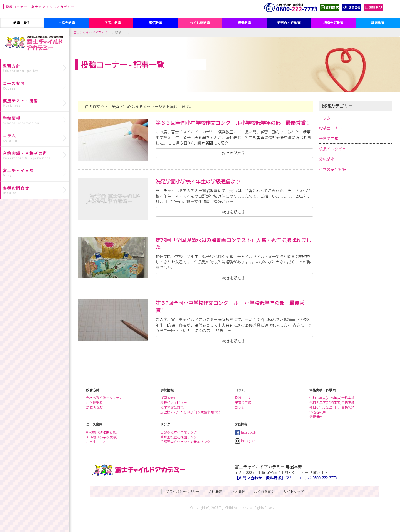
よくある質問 (264, 491)
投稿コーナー (331, 128)
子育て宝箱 (329, 138)
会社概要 (215, 491)
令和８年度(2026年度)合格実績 (332, 398)
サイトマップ (294, 491)
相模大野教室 (333, 23)
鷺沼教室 (156, 23)
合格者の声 (317, 412)
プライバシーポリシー (182, 491)
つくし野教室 (200, 23)
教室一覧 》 (22, 23)
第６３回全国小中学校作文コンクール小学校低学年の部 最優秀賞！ (233, 123)
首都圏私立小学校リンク (179, 432)
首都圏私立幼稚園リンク (179, 437)
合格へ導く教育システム (104, 398)
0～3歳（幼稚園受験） (103, 432)
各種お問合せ (35, 190)
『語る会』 (169, 398)
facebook (245, 432)
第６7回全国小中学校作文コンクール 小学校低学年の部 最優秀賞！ (230, 306)
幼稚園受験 (94, 407)
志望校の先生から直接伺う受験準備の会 (190, 412)
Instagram (246, 440)
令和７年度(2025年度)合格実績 (332, 402)
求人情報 (238, 491)
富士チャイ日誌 (35, 173)
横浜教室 (244, 23)
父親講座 (327, 159)
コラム (325, 118)
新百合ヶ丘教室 (289, 23)
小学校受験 (94, 402)
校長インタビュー (334, 149)
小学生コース (96, 442)
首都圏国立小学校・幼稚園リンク (185, 442)
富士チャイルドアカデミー (92, 32)
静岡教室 (378, 23)
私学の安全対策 (332, 169)
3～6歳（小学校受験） (103, 437)
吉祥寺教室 (67, 23)
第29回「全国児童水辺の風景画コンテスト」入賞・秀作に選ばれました (233, 243)
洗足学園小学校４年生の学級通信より (198, 181)
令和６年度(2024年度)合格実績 (332, 407)
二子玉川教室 (111, 23)
